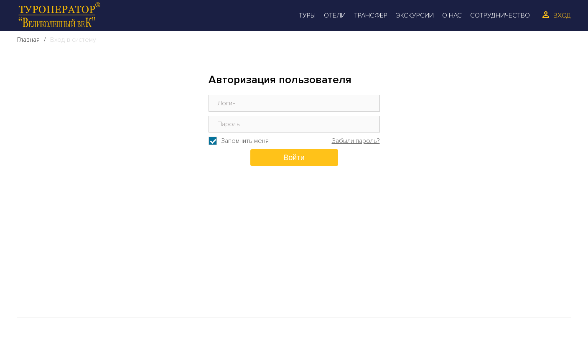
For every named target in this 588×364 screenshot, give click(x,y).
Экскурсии (415, 15)
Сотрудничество (500, 15)
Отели (335, 15)
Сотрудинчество (210, 283)
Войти (294, 158)
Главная (28, 40)
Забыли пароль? (356, 141)
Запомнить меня (245, 141)
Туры (307, 15)
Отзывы (191, 270)
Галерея (46, 296)
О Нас (452, 15)
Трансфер (371, 15)
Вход (562, 15)
